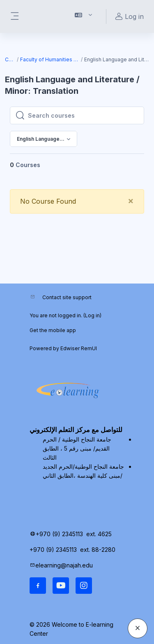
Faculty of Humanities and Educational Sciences (50, 59)
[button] (84, 16)
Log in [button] (128, 17)
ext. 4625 (100, 534)
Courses (10, 59)
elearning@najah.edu (64, 565)
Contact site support (67, 297)
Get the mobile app (53, 330)
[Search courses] (83, 116)
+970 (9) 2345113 (59, 534)
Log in (92, 315)
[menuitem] (120, 169)
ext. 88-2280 (99, 550)
